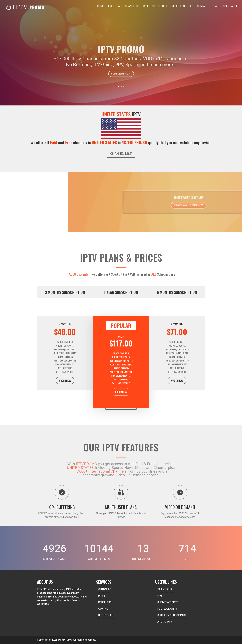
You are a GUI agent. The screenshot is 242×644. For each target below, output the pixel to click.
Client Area (230, 6)
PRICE (102, 596)
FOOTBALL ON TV (167, 609)
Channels (131, 6)
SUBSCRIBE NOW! (121, 81)
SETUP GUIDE (106, 615)
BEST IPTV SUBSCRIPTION (172, 615)
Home (101, 6)
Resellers (178, 6)
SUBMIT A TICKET (168, 602)
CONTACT (104, 609)
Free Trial (115, 6)
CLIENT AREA (165, 589)
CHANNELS (105, 589)
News (215, 6)
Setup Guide (160, 6)
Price (145, 6)
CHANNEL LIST (121, 154)
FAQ (191, 6)
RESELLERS (105, 602)
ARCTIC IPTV (165, 622)
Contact (202, 6)
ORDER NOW (65, 390)
